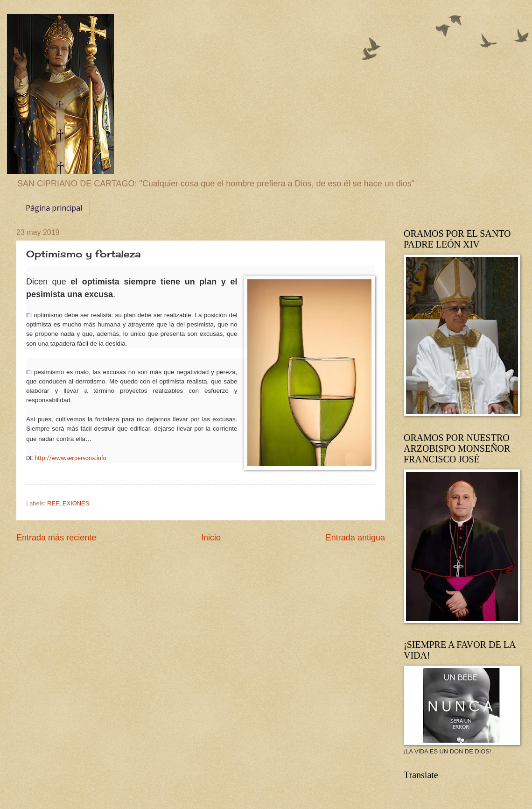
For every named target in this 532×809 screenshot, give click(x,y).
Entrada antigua (355, 538)
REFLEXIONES (68, 503)
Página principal (54, 208)
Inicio (211, 538)
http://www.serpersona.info (70, 458)
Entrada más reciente (56, 538)
